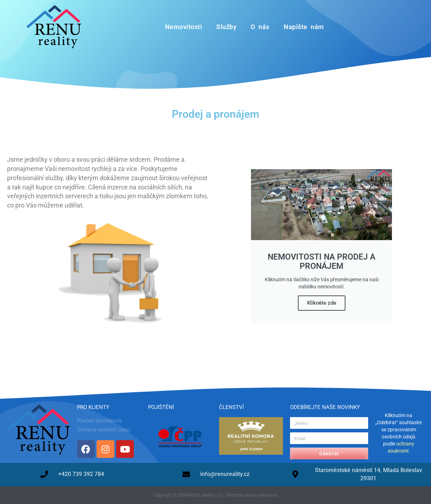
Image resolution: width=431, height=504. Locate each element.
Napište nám (304, 27)
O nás (260, 27)
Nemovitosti (184, 27)
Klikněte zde (322, 303)
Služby (226, 27)
